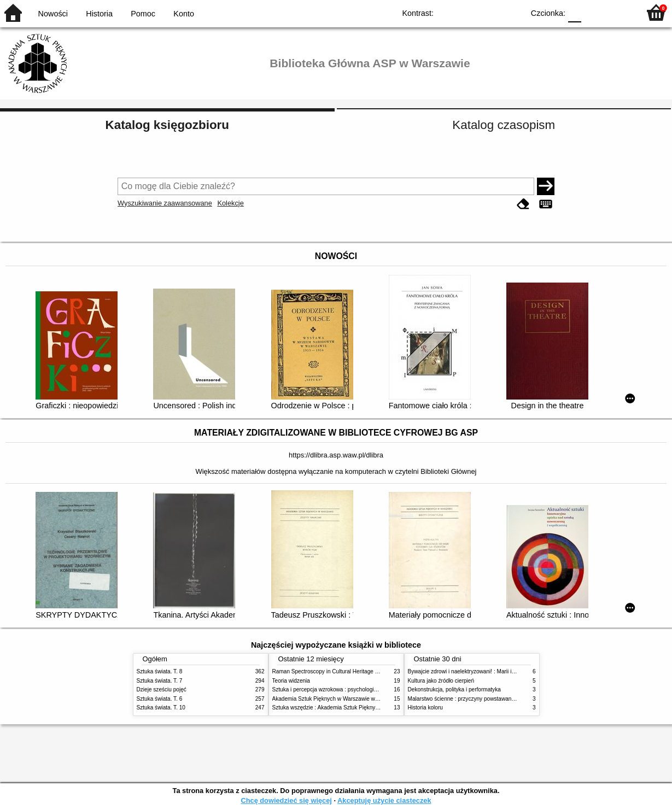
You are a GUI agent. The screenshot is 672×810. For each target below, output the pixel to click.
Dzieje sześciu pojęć (162, 689)
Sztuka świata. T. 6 (160, 699)
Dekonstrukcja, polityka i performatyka (454, 689)
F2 (619, 12)
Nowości (53, 14)
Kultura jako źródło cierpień (441, 681)
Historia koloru (425, 708)
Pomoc (143, 14)
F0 (574, 12)
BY (512, 12)
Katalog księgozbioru (167, 125)
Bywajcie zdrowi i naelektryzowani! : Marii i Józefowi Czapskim (484, 671)
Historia (99, 14)
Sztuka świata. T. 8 (160, 671)
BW (468, 12)
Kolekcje (230, 203)
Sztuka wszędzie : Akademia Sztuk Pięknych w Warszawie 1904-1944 (358, 708)
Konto (184, 14)
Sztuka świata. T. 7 (160, 681)
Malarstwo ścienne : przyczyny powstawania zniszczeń (475, 699)
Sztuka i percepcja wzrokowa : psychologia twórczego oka (343, 689)
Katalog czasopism (504, 125)
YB (490, 12)
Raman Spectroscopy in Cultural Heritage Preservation (339, 671)
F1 (594, 12)
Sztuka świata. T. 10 (161, 708)
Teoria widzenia (291, 681)
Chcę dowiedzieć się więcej (286, 800)
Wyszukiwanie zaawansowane (165, 203)
